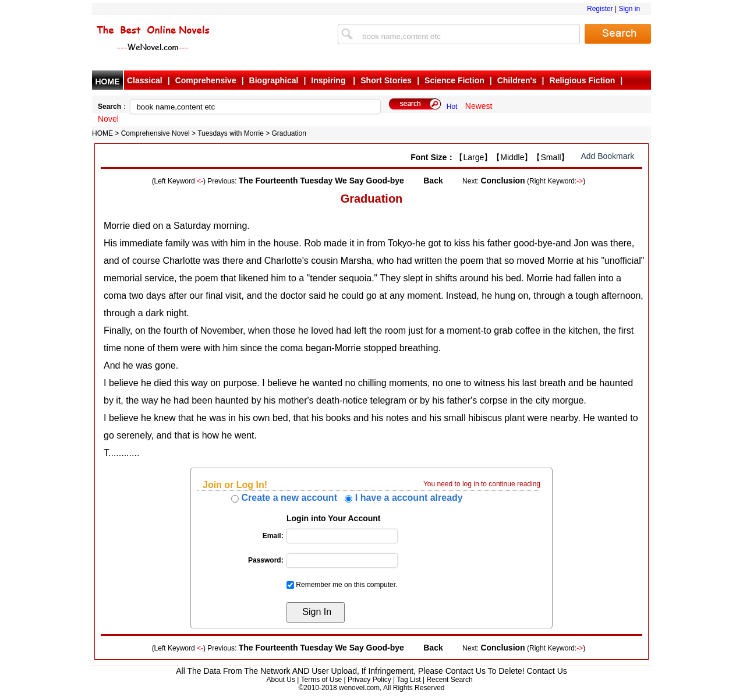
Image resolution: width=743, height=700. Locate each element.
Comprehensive (206, 80)
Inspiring (329, 80)
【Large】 (473, 157)
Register (600, 9)
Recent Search (449, 680)
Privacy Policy (369, 680)
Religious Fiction (583, 80)
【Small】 (551, 157)
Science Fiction (454, 80)
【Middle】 (512, 157)
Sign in (629, 9)
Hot (452, 107)
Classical (145, 80)
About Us (281, 680)
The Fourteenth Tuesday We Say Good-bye (321, 181)
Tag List (408, 680)
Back (433, 181)
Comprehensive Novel (155, 133)
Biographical (274, 80)
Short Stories (386, 80)
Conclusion (503, 181)
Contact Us (547, 671)
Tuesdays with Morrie (231, 133)
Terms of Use (321, 680)
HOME (108, 82)
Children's (517, 80)
